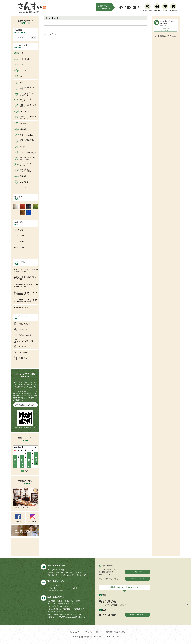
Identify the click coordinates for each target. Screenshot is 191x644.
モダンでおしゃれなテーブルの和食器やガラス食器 (26, 270)
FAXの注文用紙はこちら (138, 616)
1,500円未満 (18, 230)
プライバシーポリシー (92, 632)
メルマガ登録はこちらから (25, 405)
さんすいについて (73, 632)
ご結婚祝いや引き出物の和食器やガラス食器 (26, 278)
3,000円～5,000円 (20, 247)
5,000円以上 (18, 253)
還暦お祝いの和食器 (21, 307)
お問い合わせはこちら (138, 579)
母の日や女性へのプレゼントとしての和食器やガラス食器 (26, 293)
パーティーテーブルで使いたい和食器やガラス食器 (26, 285)
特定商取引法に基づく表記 (115, 632)
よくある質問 (138, 572)
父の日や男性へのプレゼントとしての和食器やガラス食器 (26, 301)
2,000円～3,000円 (20, 241)
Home (48, 18)
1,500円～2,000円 (20, 236)
